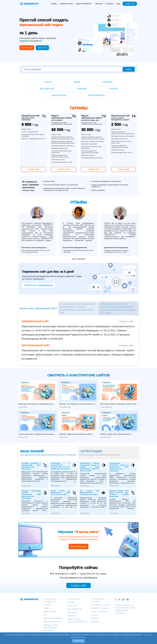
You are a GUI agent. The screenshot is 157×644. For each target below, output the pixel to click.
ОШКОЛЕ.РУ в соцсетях (100, 608)
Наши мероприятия (74, 609)
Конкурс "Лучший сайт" (100, 612)
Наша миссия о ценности (100, 605)
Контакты (95, 615)
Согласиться (79, 641)
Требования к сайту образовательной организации (51, 628)
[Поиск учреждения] (73, 69)
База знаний (72, 612)
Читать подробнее (78, 259)
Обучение (99, 4)
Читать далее (26, 486)
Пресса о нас (72, 606)
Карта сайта (72, 616)
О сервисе (109, 4)
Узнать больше (79, 546)
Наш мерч (71, 602)
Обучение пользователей (53, 618)
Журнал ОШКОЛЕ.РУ (84, 4)
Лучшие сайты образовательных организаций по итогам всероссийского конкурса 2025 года (78, 308)
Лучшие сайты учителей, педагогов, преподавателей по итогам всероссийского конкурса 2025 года (118, 308)
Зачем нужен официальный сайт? (38, 308)
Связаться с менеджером (39, 285)
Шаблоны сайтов (66, 4)
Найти (129, 69)
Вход (118, 4)
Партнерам (95, 622)
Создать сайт (130, 4)
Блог (45, 615)
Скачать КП (42, 48)
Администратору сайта (52, 622)
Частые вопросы (73, 599)
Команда (94, 618)
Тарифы (54, 4)
